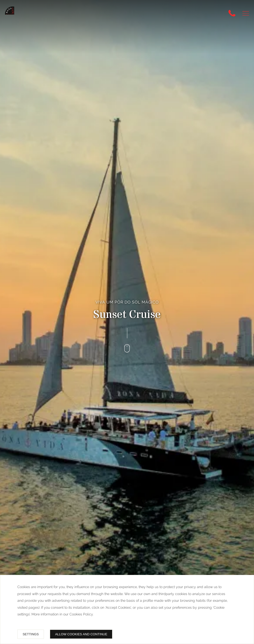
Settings (31, 634)
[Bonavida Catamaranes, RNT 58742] (13, 14)
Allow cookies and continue (81, 634)
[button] (246, 13)
